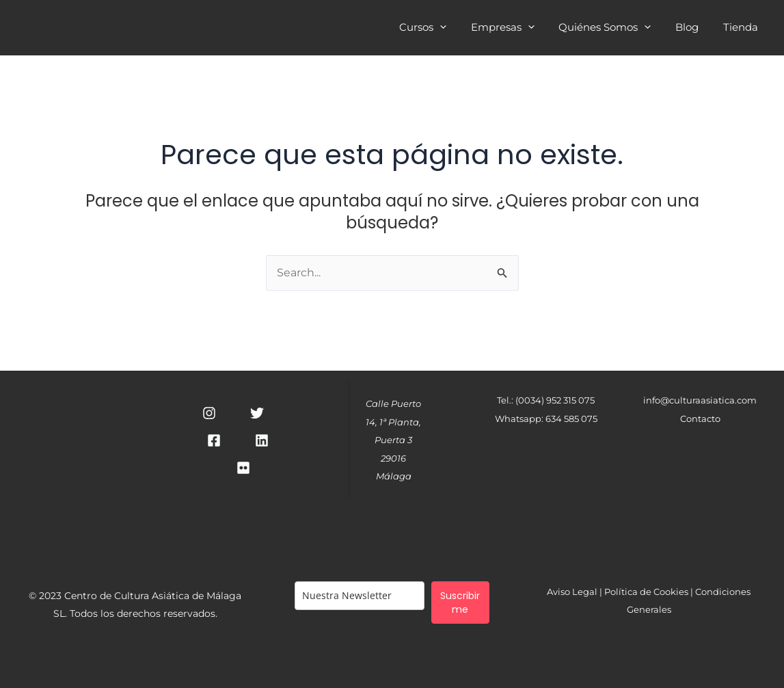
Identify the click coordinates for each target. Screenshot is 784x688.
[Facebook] (214, 441)
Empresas (516, 29)
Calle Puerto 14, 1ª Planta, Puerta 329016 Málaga (393, 440)
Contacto (700, 419)
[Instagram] (209, 414)
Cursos (441, 29)
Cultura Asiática (204, 27)
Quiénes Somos (615, 29)
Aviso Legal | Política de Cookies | (621, 592)
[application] (458, 27)
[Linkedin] (262, 441)
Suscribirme (460, 603)
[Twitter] (257, 414)
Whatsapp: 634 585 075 (546, 419)
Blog (693, 29)
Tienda (743, 29)
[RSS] (243, 468)
